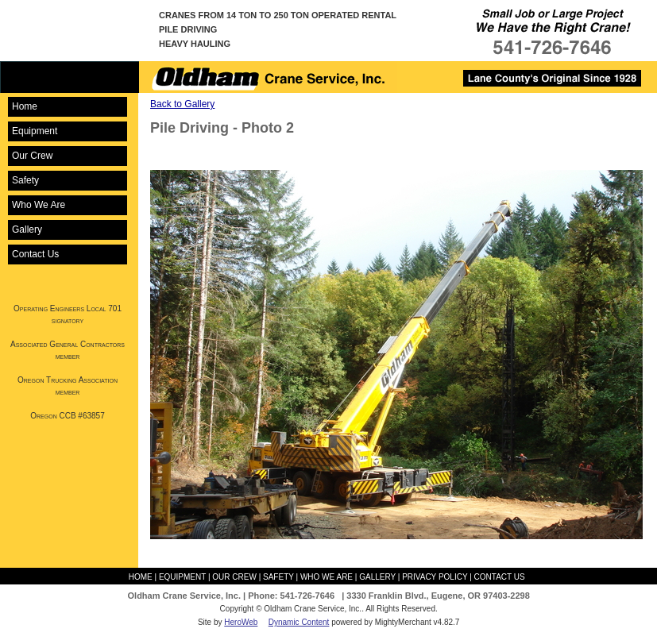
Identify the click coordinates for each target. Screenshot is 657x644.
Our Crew (32, 156)
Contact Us (35, 254)
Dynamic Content (299, 622)
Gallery (27, 229)
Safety (25, 180)
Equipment (35, 131)
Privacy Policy (435, 577)
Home (25, 106)
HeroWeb (241, 622)
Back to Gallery (182, 104)
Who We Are (39, 205)
